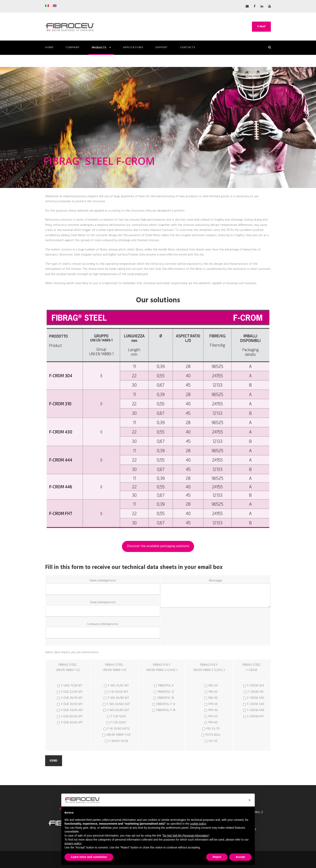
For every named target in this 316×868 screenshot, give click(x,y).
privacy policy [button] (73, 843)
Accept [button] (240, 857)
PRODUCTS (99, 48)
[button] (249, 800)
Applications (133, 47)
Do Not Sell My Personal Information (186, 836)
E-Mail (261, 27)
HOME (49, 47)
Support (162, 47)
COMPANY (73, 47)
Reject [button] (217, 857)
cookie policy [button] (198, 824)
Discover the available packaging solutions (158, 546)
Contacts (188, 47)
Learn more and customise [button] (89, 857)
